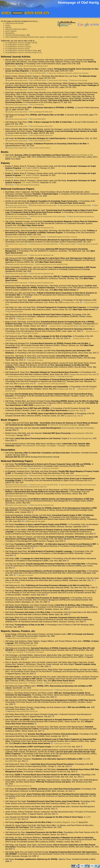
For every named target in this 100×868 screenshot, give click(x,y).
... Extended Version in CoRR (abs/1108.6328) (51, 384)
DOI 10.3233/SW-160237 (37, 119)
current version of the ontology (57, 80)
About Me (6, 13)
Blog (46, 13)
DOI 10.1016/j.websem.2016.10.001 (41, 126)
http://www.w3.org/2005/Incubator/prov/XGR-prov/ (28, 829)
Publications (18, 13)
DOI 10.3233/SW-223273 (37, 90)
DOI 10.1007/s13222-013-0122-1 (40, 141)
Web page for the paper (25, 319)
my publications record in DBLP (17, 45)
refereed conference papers (16, 29)
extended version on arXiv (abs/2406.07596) (43, 485)
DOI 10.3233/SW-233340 (37, 80)
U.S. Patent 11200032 (31, 175)
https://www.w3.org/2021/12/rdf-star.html (25, 711)
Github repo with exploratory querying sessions (33, 66)
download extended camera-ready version (43, 205)
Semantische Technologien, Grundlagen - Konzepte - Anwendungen (52, 446)
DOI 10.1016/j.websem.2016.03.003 (41, 135)
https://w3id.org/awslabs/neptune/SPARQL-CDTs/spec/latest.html (33, 690)
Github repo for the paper (35, 521)
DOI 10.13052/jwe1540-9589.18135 (40, 112)
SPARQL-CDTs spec (36, 683)
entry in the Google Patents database (27, 170)
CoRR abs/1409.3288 (63, 747)
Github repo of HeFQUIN (50, 468)
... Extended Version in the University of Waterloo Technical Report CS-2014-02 (31, 376)
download (9, 170)
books (8, 25)
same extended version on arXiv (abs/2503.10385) (74, 205)
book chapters (11, 31)
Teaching (29, 13)
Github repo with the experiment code (41, 228)
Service (38, 13)
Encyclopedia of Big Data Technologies (79, 428)
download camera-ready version (16, 73)
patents (8, 27)
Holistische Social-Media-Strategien (64, 425)
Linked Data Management (82, 438)
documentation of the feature (34, 652)
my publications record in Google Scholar (21, 43)
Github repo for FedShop (37, 237)
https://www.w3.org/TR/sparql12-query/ (25, 645)
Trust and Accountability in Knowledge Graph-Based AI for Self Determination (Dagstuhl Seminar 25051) (49, 656)
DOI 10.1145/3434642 (36, 105)
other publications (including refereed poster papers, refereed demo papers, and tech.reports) (41, 37)
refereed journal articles (14, 23)
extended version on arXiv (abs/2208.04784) (43, 244)
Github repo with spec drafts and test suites (58, 683)
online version (11, 66)
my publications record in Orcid (17, 49)
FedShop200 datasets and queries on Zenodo (62, 237)
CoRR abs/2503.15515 (31, 666)
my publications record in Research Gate (21, 51)
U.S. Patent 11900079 (31, 168)
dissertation (10, 33)
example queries (34, 468)
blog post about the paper (14, 312)
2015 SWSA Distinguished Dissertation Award (40, 457)
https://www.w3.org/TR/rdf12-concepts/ (25, 638)
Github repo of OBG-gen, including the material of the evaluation (68, 73)
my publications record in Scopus (18, 47)
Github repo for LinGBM (67, 244)
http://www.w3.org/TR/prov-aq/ (22, 786)
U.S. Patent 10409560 (31, 183)
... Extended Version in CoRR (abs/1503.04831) (36, 348)
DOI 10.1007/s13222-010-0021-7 (40, 148)
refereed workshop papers (15, 35)
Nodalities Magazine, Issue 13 (66, 822)
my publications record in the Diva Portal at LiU (23, 53)
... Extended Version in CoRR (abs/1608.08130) (63, 326)
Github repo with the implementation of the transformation (47, 217)
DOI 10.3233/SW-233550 (37, 73)
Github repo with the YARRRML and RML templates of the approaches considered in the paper (59, 476)
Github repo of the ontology (78, 80)
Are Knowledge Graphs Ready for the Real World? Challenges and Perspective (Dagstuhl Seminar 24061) (54, 671)
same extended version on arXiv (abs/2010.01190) (51, 264)
